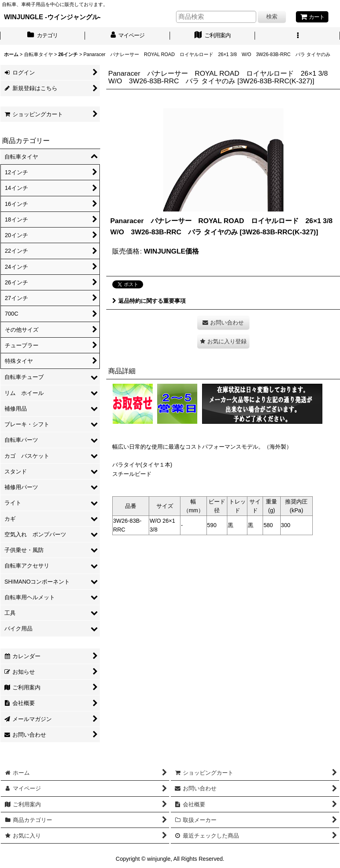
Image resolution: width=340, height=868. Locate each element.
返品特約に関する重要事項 (149, 301)
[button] (297, 36)
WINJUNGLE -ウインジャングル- (52, 17)
